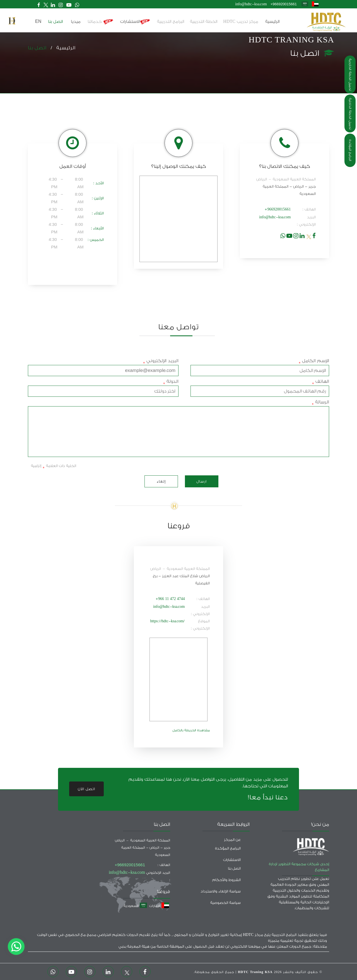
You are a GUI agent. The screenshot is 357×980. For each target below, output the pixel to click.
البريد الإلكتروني (161, 361)
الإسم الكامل (314, 361)
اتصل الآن (86, 789)
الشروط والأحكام (226, 880)
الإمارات (159, 906)
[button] (12, 21)
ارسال (202, 481)
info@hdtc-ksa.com (251, 4)
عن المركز (232, 840)
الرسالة (320, 402)
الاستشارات (135, 22)
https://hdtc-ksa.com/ (167, 621)
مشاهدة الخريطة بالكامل (191, 730)
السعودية (135, 906)
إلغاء (161, 481)
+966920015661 (284, 4)
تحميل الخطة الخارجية (350, 75)
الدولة (171, 381)
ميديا (76, 22)
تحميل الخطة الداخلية (350, 114)
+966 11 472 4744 (170, 599)
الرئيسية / (61, 48)
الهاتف (321, 381)
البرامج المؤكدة (350, 150)
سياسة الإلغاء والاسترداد (221, 891)
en (38, 21)
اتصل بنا (37, 48)
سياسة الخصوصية (225, 903)
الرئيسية (272, 22)
